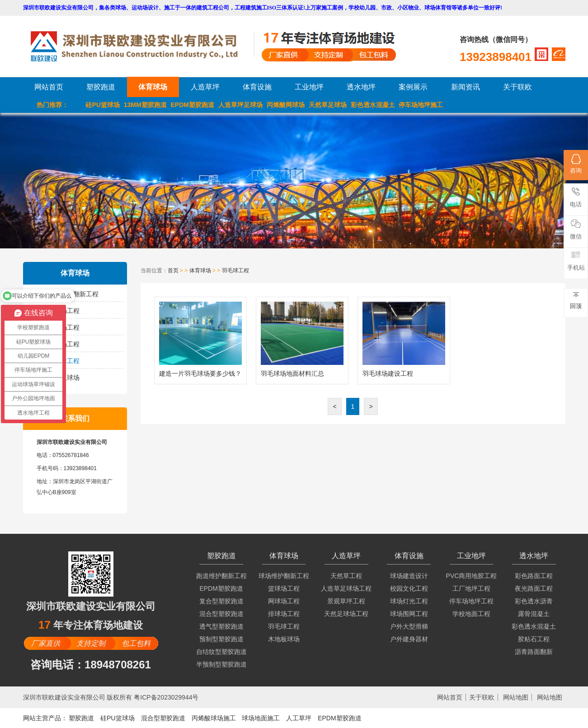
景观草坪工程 (346, 601)
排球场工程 (64, 344)
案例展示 (413, 87)
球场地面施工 (261, 718)
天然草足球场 (328, 105)
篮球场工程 (64, 311)
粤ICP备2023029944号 (166, 697)
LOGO (142, 46)
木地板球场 (64, 378)
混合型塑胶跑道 (221, 614)
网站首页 (49, 87)
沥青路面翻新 (534, 652)
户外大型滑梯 (409, 626)
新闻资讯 (466, 87)
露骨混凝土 (534, 614)
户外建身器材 (409, 639)
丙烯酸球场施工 (214, 718)
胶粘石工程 (534, 639)
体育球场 (153, 87)
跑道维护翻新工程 (221, 576)
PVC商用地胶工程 (472, 576)
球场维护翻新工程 (73, 294)
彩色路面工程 (534, 576)
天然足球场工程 (346, 614)
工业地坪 (309, 87)
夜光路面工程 (534, 588)
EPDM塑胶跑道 (193, 105)
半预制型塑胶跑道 (221, 664)
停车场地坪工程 (471, 601)
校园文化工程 (409, 588)
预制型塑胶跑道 (221, 639)
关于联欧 (517, 87)
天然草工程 (346, 576)
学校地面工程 (471, 614)
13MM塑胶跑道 (145, 105)
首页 (173, 271)
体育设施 (257, 87)
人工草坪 (299, 718)
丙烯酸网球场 (286, 105)
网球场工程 (64, 327)
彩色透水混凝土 (373, 105)
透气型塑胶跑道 (221, 626)
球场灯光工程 (409, 601)
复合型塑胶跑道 (221, 601)
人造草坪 (205, 87)
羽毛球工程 (64, 361)
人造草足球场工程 (346, 588)
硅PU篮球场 (102, 105)
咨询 (576, 164)
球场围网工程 (409, 614)
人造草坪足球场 (240, 105)
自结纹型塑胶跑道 (221, 652)
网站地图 (516, 697)
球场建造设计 (409, 576)
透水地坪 (361, 87)
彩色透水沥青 (534, 601)
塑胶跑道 (101, 87)
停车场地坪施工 (421, 105)
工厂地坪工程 (471, 588)
